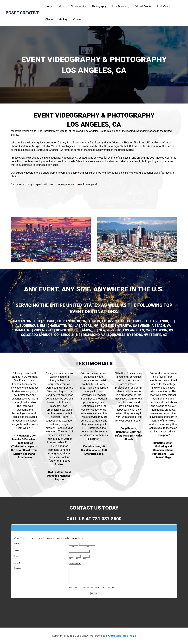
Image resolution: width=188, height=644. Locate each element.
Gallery (49, 19)
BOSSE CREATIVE (22, 13)
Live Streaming (117, 6)
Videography (77, 6)
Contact (63, 19)
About (61, 6)
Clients (174, 6)
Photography (96, 6)
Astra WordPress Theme (123, 636)
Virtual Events (139, 6)
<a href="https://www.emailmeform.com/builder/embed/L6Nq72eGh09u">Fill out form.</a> (94, 571)
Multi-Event (159, 6)
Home (49, 6)
